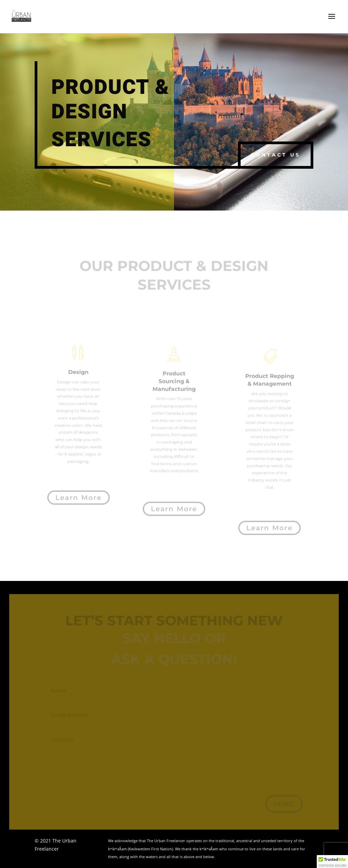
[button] (332, 862)
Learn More (79, 498)
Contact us (276, 155)
